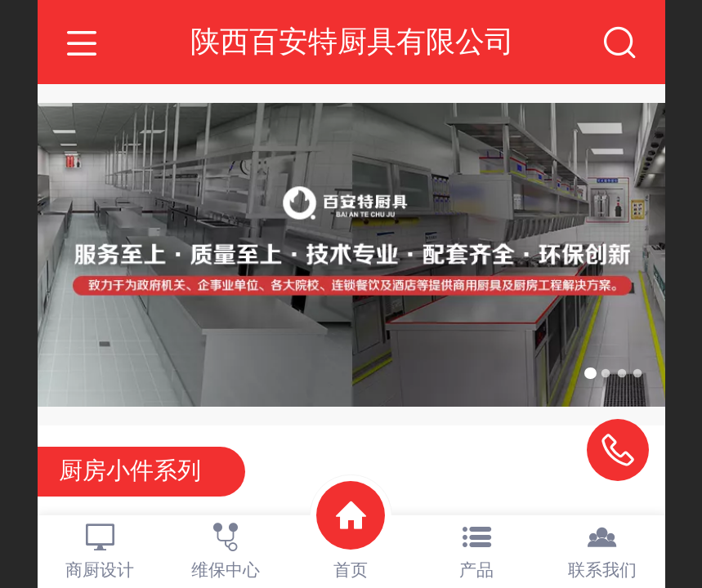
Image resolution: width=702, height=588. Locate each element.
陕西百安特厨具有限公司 (352, 41)
